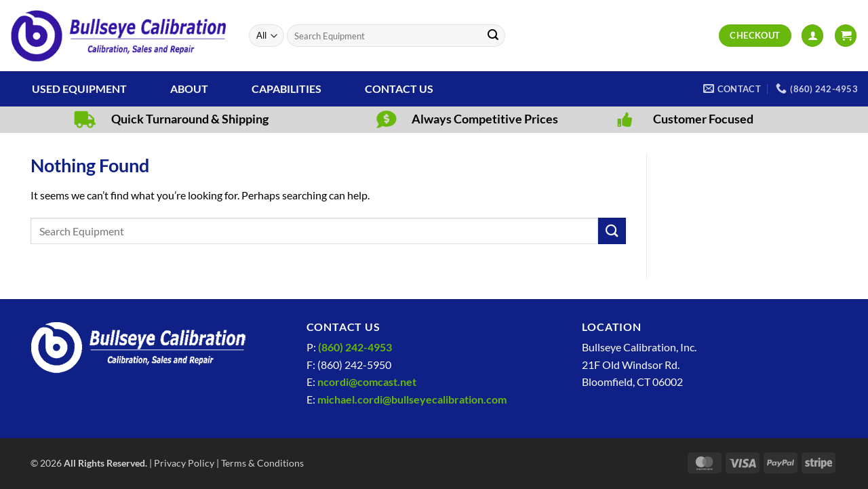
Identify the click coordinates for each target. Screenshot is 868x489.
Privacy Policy (184, 463)
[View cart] (846, 36)
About (189, 89)
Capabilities (287, 89)
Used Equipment (79, 89)
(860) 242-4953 (355, 347)
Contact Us (399, 89)
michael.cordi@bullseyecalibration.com (412, 399)
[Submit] (493, 36)
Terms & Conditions (262, 463)
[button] (812, 36)
